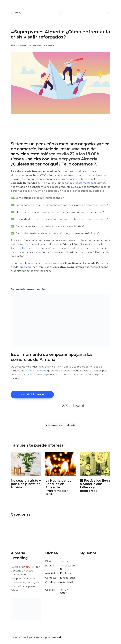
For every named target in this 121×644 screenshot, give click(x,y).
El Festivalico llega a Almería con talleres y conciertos (95, 486)
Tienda (64, 562)
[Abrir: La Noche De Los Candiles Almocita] (61, 465)
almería (71, 426)
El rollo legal (68, 578)
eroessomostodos (84, 183)
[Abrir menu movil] (16, 13)
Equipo (50, 566)
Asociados (51, 574)
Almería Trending (36, 371)
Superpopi (25, 267)
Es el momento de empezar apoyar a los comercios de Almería (52, 357)
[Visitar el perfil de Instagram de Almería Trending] (94, 563)
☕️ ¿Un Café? (64, 592)
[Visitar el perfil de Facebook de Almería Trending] (82, 563)
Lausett (71, 176)
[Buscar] (108, 13)
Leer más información (33, 395)
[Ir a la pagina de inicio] (61, 13)
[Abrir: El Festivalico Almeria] (95, 465)
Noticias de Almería (43, 46)
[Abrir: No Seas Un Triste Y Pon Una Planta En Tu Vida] (26, 465)
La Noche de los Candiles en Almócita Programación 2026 (58, 488)
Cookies (50, 590)
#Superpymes (54, 426)
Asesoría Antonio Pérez (25, 249)
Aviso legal (67, 583)
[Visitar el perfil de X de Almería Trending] (88, 563)
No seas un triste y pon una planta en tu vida (26, 485)
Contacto (51, 578)
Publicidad (67, 574)
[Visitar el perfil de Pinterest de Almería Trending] (100, 563)
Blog (48, 562)
